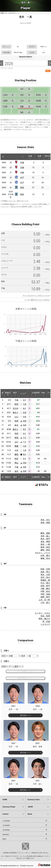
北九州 (16, 408)
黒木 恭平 (45, 539)
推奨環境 (13, 853)
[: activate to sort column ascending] (8, 157)
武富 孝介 (45, 572)
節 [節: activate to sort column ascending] (3, 394)
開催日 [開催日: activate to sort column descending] (8, 394)
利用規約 (6, 853)
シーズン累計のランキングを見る (37, 300)
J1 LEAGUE (6, 821)
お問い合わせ (43, 853)
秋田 (22, 188)
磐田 (16, 454)
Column (5, 814)
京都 (22, 163)
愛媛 (16, 446)
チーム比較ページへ (25, 671)
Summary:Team (34, 800)
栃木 (16, 425)
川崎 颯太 (45, 589)
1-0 (25, 404)
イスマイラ (45, 624)
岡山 (16, 463)
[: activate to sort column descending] (3, 157)
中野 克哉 (45, 594)
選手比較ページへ (25, 678)
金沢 (16, 471)
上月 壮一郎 (44, 600)
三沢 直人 (45, 603)
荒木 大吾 (45, 575)
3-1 (25, 429)
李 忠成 (46, 621)
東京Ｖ (16, 413)
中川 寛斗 (45, 583)
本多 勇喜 (45, 542)
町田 (16, 404)
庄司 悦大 (45, 577)
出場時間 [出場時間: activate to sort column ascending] (36, 394)
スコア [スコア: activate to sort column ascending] (23, 394)
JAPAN (30, 807)
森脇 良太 (45, 558)
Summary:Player (9, 807)
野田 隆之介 (44, 619)
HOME (2, 13)
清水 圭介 (45, 520)
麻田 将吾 (45, 550)
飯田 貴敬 (45, 533)
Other (4, 839)
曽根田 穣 (45, 580)
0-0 (25, 421)
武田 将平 (45, 586)
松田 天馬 (45, 569)
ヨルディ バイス (42, 553)
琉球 (16, 421)
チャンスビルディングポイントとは (36, 295)
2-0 (25, 413)
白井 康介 (45, 555)
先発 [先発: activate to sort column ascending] (39, 157)
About (30, 814)
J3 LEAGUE (6, 830)
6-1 (25, 408)
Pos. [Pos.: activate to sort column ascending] (43, 394)
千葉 (16, 400)
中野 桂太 (45, 591)
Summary (6, 834)
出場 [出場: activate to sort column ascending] (30, 157)
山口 (16, 417)
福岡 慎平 (45, 597)
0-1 (25, 454)
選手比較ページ (25, 715)
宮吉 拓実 (45, 616)
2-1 (25, 400)
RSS (48, 71)
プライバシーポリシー (24, 853)
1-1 (25, 438)
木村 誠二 (45, 536)
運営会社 (35, 853)
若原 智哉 (45, 523)
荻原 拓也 (45, 547)
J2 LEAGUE (6, 825)
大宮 (16, 450)
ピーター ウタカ (42, 613)
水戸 (22, 178)
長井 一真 (45, 544)
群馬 (16, 438)
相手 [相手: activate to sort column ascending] (15, 394)
